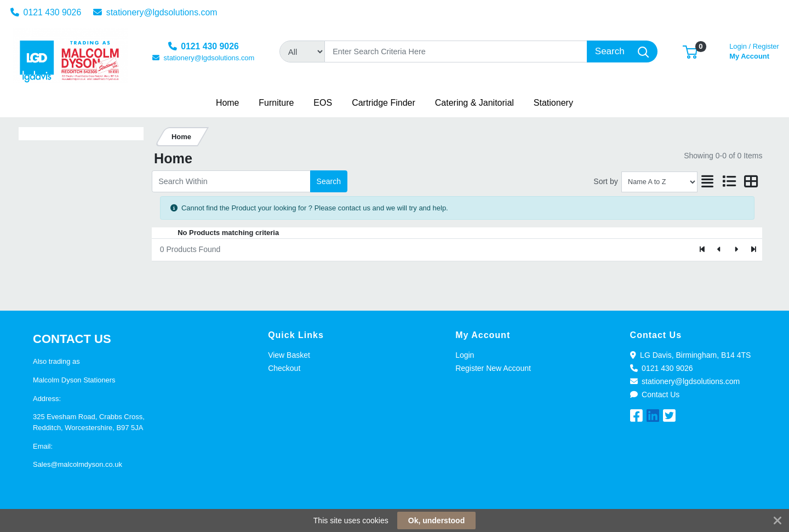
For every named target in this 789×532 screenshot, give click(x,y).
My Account (754, 50)
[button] (690, 51)
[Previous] (720, 250)
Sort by (605, 181)
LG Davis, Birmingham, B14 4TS (691, 355)
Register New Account (493, 368)
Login (465, 355)
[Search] (456, 52)
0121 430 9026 (46, 12)
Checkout (284, 368)
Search (329, 181)
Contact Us (655, 394)
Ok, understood (436, 520)
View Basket (289, 355)
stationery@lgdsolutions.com (155, 12)
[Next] (736, 250)
